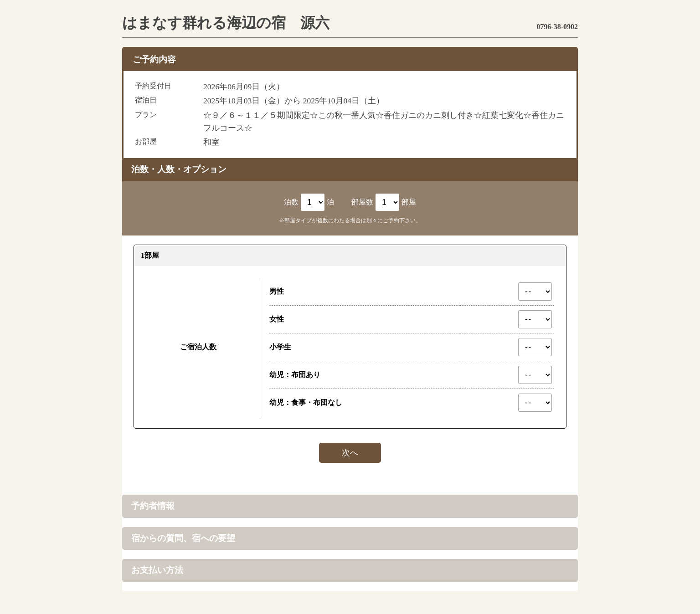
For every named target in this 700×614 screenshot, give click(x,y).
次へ (350, 453)
